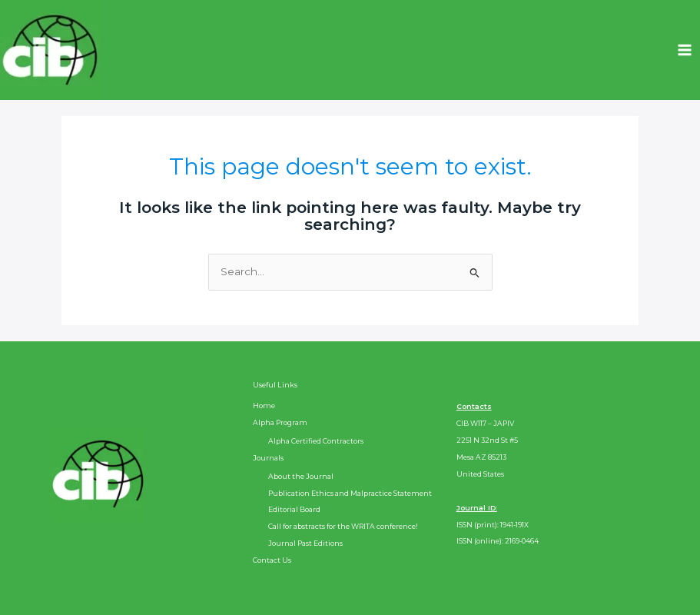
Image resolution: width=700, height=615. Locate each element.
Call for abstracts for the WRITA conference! (343, 526)
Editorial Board (294, 509)
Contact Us (272, 560)
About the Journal (301, 476)
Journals (268, 458)
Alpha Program (280, 422)
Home (264, 406)
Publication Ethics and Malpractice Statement (350, 493)
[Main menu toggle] (685, 50)
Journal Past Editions (305, 543)
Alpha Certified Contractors (316, 441)
